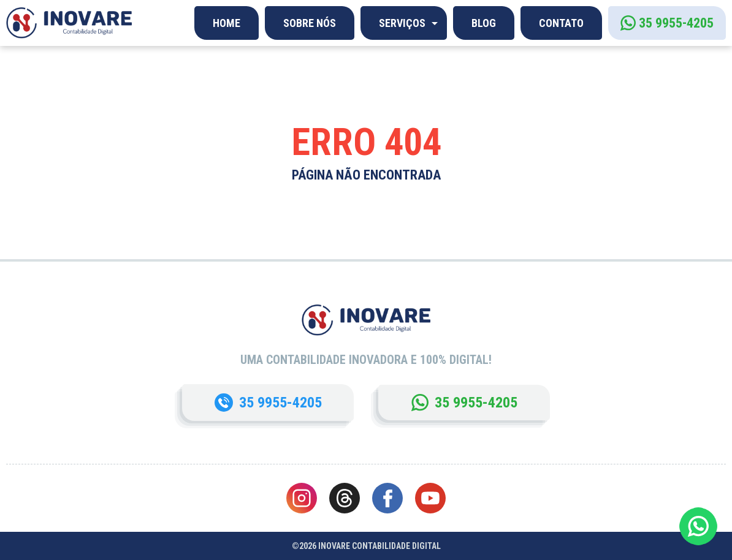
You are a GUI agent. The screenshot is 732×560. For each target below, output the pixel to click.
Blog (484, 23)
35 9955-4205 (676, 23)
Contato (561, 23)
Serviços (402, 23)
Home (227, 23)
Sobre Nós (310, 23)
